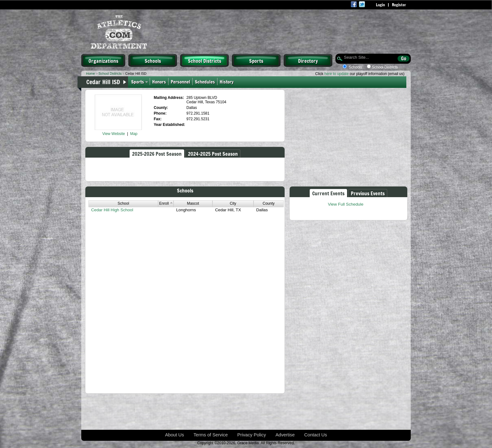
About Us (174, 435)
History (227, 81)
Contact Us (316, 435)
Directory (308, 61)
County (269, 203)
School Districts (205, 61)
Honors (159, 81)
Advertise (285, 435)
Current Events (328, 193)
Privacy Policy (251, 435)
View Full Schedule (346, 204)
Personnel (180, 81)
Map (134, 134)
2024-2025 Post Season (213, 154)
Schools (153, 61)
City (233, 203)
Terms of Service (211, 435)
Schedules (205, 81)
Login (380, 5)
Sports (256, 61)
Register (399, 5)
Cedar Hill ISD (103, 82)
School (123, 203)
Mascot (193, 203)
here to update (337, 74)
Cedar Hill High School (112, 210)
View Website (114, 134)
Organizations (103, 61)
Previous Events (368, 193)
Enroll (166, 203)
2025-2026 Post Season (157, 154)
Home (90, 73)
